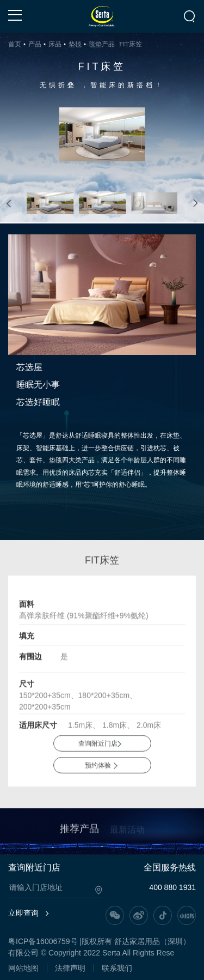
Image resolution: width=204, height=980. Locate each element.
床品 (55, 44)
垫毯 (75, 44)
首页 (15, 44)
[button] (9, 204)
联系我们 (117, 968)
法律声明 (70, 968)
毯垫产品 (102, 44)
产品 (35, 44)
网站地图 (23, 968)
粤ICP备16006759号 (43, 941)
